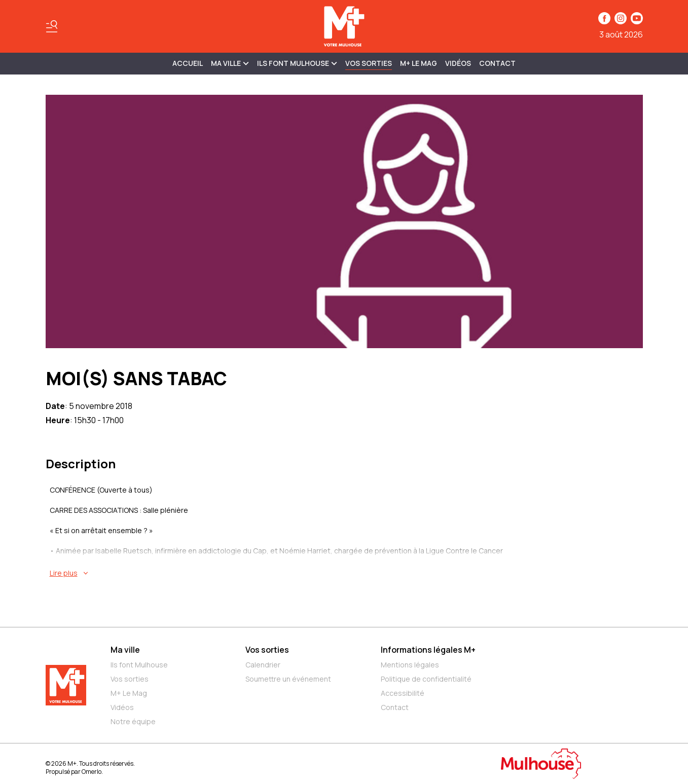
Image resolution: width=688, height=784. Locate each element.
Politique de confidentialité (426, 679)
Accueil (188, 63)
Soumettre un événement (288, 679)
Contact (497, 63)
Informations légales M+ (428, 650)
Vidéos (458, 63)
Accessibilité (403, 693)
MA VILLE (230, 63)
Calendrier (263, 665)
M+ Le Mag (419, 63)
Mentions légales (410, 665)
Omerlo (92, 772)
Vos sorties (369, 63)
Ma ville (125, 650)
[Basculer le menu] (52, 26)
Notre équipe (133, 721)
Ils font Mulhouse (139, 665)
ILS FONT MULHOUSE (297, 63)
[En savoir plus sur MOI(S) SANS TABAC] (346, 573)
